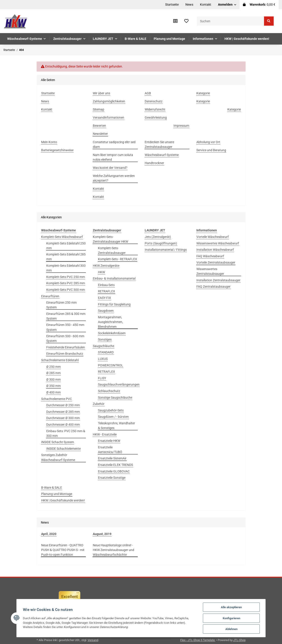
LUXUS (103, 359)
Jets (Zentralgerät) (158, 237)
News (189, 5)
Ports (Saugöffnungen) (161, 243)
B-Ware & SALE (52, 488)
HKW (101, 272)
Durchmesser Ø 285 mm (63, 412)
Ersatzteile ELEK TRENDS (115, 465)
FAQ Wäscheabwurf (210, 256)
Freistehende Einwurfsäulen (66, 347)
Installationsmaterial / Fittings (166, 250)
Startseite (172, 5)
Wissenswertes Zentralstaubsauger (210, 271)
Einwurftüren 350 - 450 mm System (65, 327)
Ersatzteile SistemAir (112, 458)
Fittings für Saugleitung (114, 304)
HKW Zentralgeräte (106, 266)
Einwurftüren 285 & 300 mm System (66, 316)
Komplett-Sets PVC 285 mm (66, 283)
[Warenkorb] (259, 5)
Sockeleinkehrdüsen (112, 333)
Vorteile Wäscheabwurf (213, 237)
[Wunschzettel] (186, 21)
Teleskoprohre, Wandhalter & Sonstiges (117, 426)
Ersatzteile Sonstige (112, 478)
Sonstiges (105, 339)
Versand (93, 640)
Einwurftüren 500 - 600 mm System (65, 338)
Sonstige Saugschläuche (115, 398)
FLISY (102, 378)
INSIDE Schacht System (58, 442)
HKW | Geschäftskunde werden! (63, 500)
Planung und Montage (57, 494)
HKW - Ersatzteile (105, 434)
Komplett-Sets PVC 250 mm (66, 277)
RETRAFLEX (107, 291)
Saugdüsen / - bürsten (113, 417)
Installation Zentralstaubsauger (218, 280)
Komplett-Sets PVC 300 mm (66, 290)
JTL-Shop (239, 640)
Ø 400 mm (53, 392)
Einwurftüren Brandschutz (65, 354)
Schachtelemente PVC (57, 399)
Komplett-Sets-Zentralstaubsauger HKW (110, 239)
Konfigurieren (233, 618)
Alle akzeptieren (233, 607)
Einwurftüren (50, 296)
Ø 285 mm (53, 373)
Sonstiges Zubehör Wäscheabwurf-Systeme (58, 457)
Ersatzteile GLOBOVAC (114, 471)
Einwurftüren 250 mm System (61, 305)
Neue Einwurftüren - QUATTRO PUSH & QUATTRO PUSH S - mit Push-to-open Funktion (63, 550)
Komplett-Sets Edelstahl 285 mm (66, 257)
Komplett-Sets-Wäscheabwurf (62, 237)
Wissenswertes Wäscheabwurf (218, 243)
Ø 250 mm (53, 367)
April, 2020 (49, 534)
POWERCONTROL (111, 365)
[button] (227, 5)
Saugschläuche (103, 346)
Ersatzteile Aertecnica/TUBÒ (110, 450)
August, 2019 (102, 534)
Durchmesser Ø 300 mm (63, 418)
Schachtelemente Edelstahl (60, 360)
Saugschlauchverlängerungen (119, 384)
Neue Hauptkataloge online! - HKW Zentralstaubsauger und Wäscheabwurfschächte (113, 550)
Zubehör (99, 404)
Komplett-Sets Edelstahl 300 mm (66, 268)
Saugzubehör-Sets (111, 410)
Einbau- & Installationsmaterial (114, 278)
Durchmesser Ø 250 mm (63, 405)
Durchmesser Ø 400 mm (63, 425)
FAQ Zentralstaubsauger (213, 287)
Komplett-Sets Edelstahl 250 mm (66, 246)
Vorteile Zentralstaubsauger (216, 262)
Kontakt (206, 5)
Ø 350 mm (53, 386)
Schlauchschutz (109, 391)
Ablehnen (233, 629)
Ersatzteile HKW (109, 441)
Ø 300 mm (53, 380)
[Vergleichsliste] (175, 21)
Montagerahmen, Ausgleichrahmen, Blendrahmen (110, 322)
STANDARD (106, 352)
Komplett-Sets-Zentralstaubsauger (112, 250)
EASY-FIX (104, 298)
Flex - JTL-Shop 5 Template (198, 640)
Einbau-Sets (106, 285)
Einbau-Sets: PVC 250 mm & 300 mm (66, 433)
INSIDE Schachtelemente (63, 449)
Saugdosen (106, 311)
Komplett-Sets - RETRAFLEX (118, 259)
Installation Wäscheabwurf (215, 250)
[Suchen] (231, 21)
